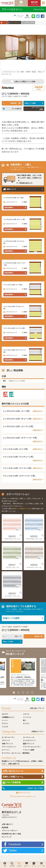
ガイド (21, 5)
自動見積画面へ (9, 208)
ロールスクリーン (29, 740)
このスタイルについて (10, 202)
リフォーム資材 (29, 750)
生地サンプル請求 (30, 103)
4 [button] (28, 693)
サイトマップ (7, 837)
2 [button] (18, 693)
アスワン (5, 723)
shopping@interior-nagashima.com (24, 796)
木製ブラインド (7, 744)
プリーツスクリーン (15, 23)
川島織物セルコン (8, 717)
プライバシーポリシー (10, 831)
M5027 (12, 565)
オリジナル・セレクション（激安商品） (16, 753)
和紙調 (25, 96)
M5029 (12, 593)
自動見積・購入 (39, 636)
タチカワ (5, 714)
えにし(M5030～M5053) (21, 677)
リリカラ (5, 727)
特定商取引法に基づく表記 (11, 834)
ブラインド (6, 740)
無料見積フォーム (34, 3)
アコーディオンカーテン (32, 747)
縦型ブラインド (29, 744)
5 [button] (32, 693)
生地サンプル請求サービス (21, 509)
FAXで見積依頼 (14, 782)
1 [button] (14, 693)
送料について (11, 189)
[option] (23, 51)
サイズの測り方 (17, 109)
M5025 (12, 536)
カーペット (6, 750)
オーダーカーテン (8, 737)
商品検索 (5, 827)
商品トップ (18, 636)
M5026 (34, 536)
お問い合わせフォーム (13, 771)
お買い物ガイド (7, 824)
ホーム (5, 23)
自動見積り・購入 (16, 103)
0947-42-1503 (36, 788)
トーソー (5, 720)
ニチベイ (4, 96)
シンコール (27, 717)
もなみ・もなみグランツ (15, 96)
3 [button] (23, 693)
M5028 (34, 565)
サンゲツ (26, 723)
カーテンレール (29, 737)
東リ (25, 720)
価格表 (24, 202)
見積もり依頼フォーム (13, 777)
